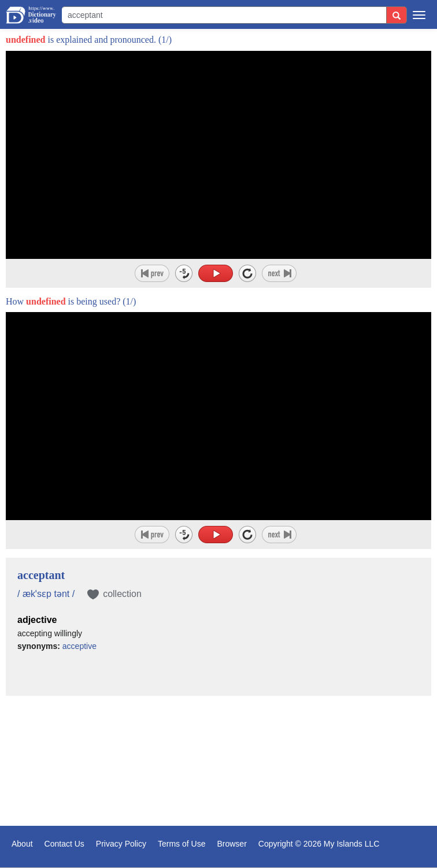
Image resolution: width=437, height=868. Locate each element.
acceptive (79, 646)
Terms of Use (182, 844)
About (22, 844)
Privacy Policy (121, 844)
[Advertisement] (218, 762)
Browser (232, 844)
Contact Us (64, 844)
